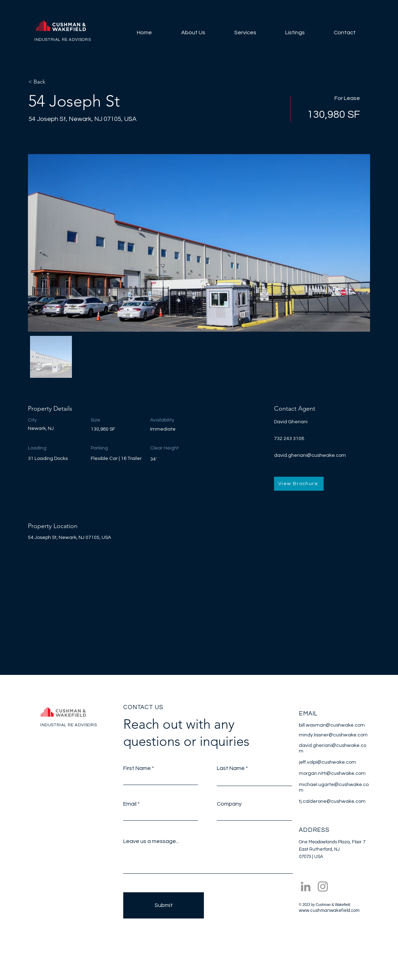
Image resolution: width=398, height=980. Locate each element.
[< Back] (53, 82)
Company (229, 804)
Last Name (231, 768)
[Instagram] (323, 887)
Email (130, 804)
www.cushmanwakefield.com (329, 910)
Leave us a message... (151, 841)
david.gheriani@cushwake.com (310, 455)
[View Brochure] (299, 484)
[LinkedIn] (306, 887)
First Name (137, 768)
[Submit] (164, 905)
